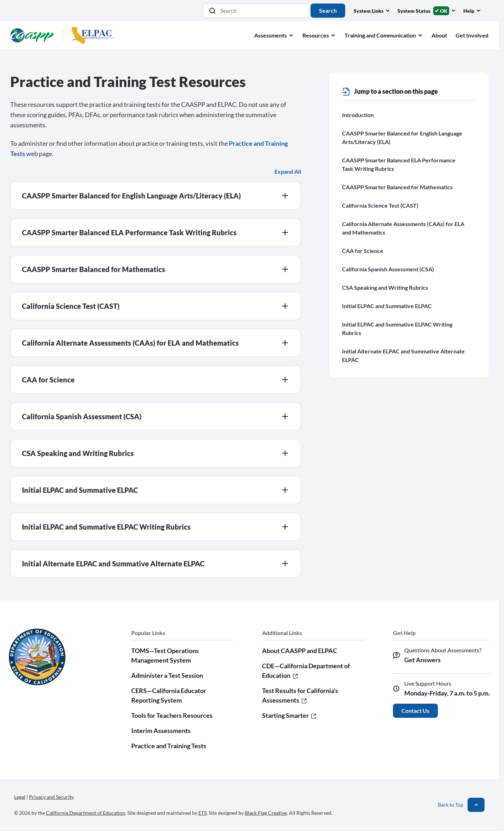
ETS (202, 813)
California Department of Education (86, 813)
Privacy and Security (51, 797)
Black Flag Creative (266, 813)
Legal (20, 797)
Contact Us (415, 711)
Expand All (288, 171)
